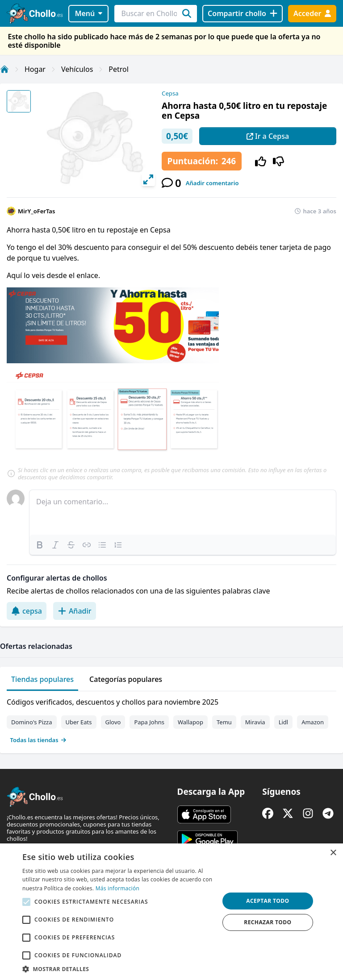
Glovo (113, 722)
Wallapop (190, 722)
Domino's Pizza (32, 722)
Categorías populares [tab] (126, 679)
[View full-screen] (148, 179)
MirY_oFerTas (36, 211)
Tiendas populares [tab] (42, 679)
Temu (224, 722)
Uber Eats (79, 722)
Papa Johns (149, 722)
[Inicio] (4, 69)
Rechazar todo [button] (268, 922)
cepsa (27, 611)
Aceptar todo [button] (268, 901)
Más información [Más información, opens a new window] (117, 888)
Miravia (255, 722)
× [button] (333, 853)
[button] (118, 969)
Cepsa (170, 93)
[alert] (171, 912)
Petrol (119, 69)
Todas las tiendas (38, 740)
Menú (89, 13)
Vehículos (77, 69)
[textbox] (183, 512)
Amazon (313, 722)
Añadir (75, 611)
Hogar (35, 69)
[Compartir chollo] (242, 14)
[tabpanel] (171, 719)
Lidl (284, 722)
